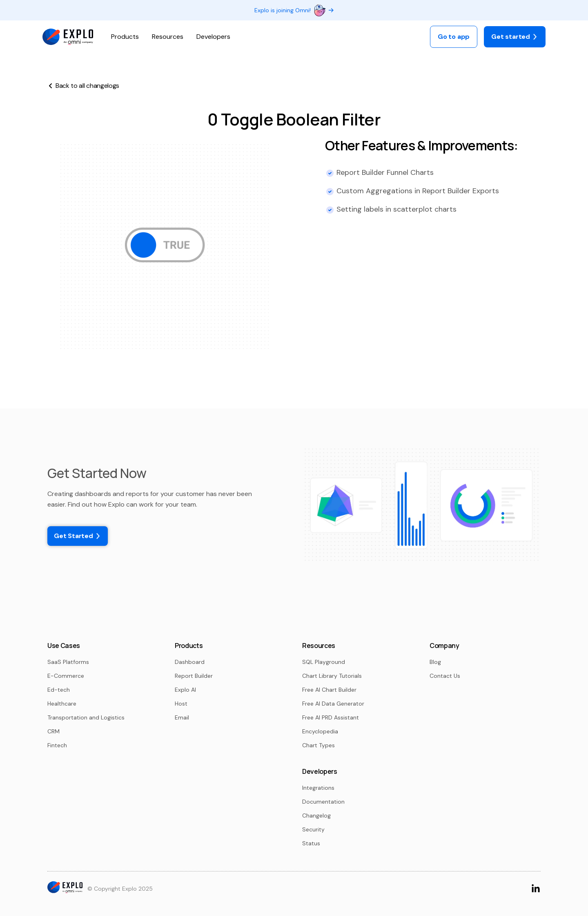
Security (313, 829)
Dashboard (190, 662)
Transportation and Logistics (86, 717)
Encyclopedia (320, 731)
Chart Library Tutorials (332, 676)
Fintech (57, 745)
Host (181, 704)
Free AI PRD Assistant (331, 717)
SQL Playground (324, 662)
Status (311, 843)
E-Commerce (66, 676)
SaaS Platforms (68, 662)
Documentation (323, 802)
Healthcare (62, 704)
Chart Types (318, 745)
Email (182, 717)
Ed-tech (59, 690)
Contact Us (445, 676)
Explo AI (185, 690)
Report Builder (194, 676)
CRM (53, 731)
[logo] (68, 37)
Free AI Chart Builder (329, 690)
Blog (435, 662)
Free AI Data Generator (333, 704)
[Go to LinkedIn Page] (536, 888)
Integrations (318, 788)
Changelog (316, 815)
